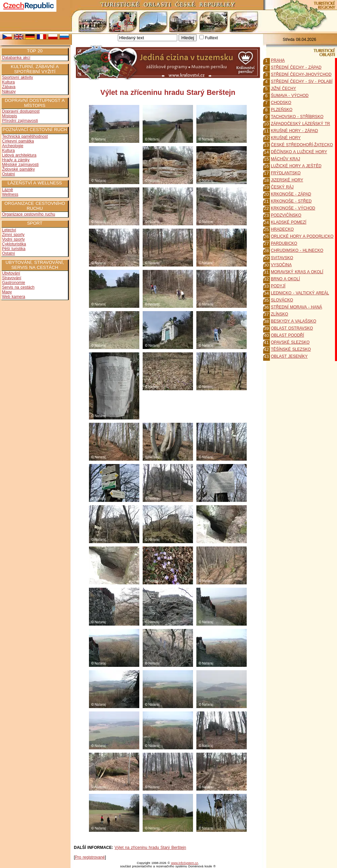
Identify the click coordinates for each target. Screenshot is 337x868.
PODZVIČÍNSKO (286, 215)
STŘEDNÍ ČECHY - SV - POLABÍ (302, 81)
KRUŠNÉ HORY (286, 138)
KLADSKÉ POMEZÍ (289, 222)
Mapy (7, 292)
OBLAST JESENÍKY (289, 356)
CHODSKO (281, 103)
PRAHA (278, 60)
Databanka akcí (16, 58)
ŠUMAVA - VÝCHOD (290, 96)
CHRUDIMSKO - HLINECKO (297, 250)
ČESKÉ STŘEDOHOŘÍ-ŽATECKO (302, 145)
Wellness (10, 194)
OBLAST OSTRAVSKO (292, 328)
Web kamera (14, 297)
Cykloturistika (14, 244)
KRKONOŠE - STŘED (291, 201)
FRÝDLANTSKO (286, 173)
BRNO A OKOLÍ (285, 279)
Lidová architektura (19, 155)
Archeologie (13, 146)
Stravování (12, 278)
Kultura (8, 82)
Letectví (9, 230)
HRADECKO (282, 229)
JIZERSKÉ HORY (287, 180)
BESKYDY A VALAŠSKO (294, 321)
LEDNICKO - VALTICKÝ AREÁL (300, 293)
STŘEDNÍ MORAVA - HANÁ (297, 307)
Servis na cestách (18, 287)
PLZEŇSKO (282, 110)
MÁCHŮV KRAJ (285, 159)
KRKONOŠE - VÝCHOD (293, 208)
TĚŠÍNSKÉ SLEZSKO (291, 349)
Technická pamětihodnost (25, 136)
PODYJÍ (278, 286)
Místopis (10, 116)
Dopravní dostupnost (21, 111)
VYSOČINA (281, 265)
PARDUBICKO (284, 243)
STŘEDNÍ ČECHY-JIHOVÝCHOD (301, 74)
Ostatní (9, 174)
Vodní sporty (13, 239)
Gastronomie (14, 283)
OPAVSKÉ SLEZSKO (290, 342)
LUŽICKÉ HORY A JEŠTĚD (296, 166)
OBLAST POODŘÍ (287, 335)
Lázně (8, 190)
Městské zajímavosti (20, 165)
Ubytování (11, 273)
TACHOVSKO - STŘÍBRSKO (297, 117)
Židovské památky (18, 169)
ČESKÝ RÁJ (282, 187)
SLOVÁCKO (282, 300)
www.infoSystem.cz (185, 863)
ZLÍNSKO (279, 314)
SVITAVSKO (282, 258)
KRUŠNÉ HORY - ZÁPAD (294, 131)
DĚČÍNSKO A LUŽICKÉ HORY (299, 152)
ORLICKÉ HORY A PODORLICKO (302, 236)
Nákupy (9, 92)
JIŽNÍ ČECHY (283, 89)
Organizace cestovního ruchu (29, 214)
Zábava (9, 87)
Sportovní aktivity (17, 77)
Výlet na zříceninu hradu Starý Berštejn (150, 848)
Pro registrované (90, 857)
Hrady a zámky (16, 160)
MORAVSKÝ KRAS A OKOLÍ (297, 272)
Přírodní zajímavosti (20, 121)
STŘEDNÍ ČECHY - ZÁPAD (296, 67)
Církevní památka (18, 141)
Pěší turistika (14, 249)
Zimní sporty (13, 235)
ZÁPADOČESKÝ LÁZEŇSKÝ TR (300, 124)
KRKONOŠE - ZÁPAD (291, 194)
